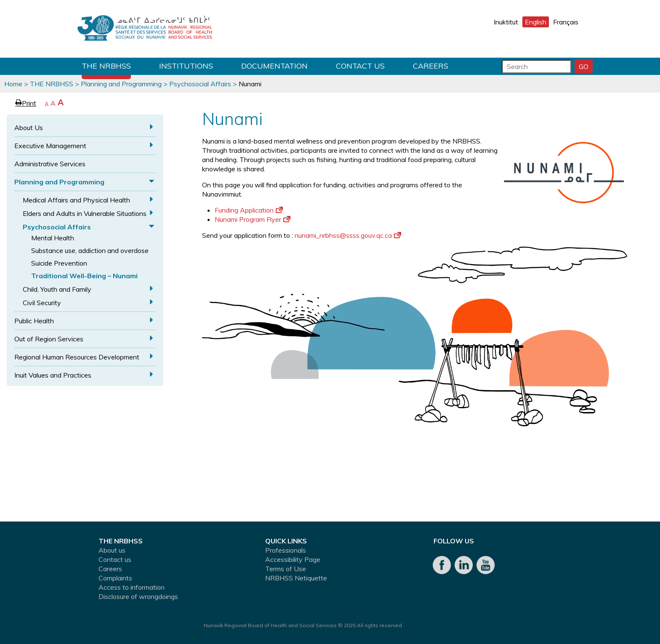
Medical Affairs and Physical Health (76, 200)
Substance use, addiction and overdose (90, 250)
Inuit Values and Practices (53, 375)
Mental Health (53, 238)
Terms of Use (286, 569)
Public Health (34, 321)
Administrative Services (50, 164)
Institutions (186, 66)
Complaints (115, 578)
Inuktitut (506, 22)
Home (13, 84)
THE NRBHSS (106, 66)
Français (566, 22)
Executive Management (50, 146)
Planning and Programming (121, 84)
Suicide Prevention (59, 263)
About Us (29, 128)
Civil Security (42, 303)
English (536, 22)
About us (112, 550)
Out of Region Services (49, 339)
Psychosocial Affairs (200, 84)
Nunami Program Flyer (253, 219)
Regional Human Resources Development (77, 357)
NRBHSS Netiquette (296, 578)
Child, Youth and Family (57, 289)
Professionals (286, 550)
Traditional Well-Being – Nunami (84, 276)
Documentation (274, 66)
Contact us (360, 66)
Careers (431, 66)
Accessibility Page (293, 559)
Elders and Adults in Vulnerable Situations (85, 213)
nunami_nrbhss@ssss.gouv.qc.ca (348, 235)
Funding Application (249, 210)
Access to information (132, 587)
